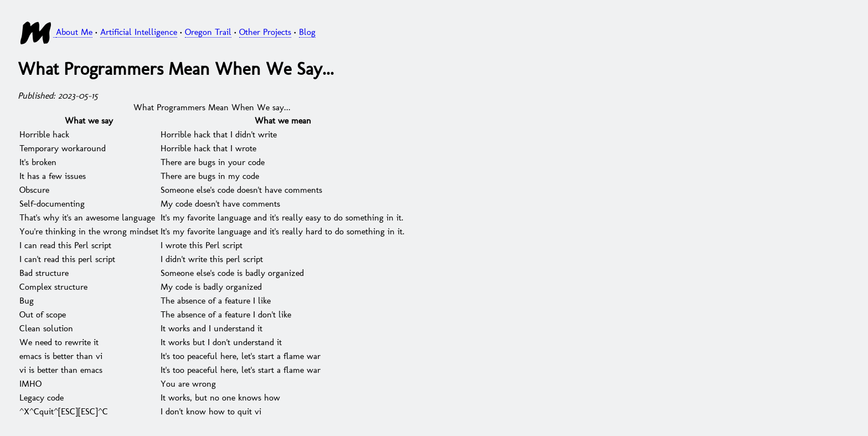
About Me (74, 31)
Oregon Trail (208, 31)
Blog (307, 31)
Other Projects (265, 31)
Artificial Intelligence (139, 31)
